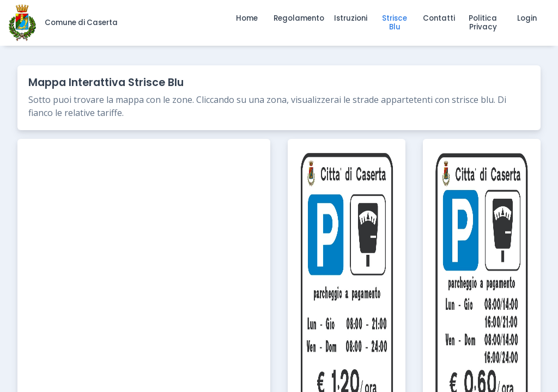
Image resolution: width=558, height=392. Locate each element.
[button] (247, 19)
